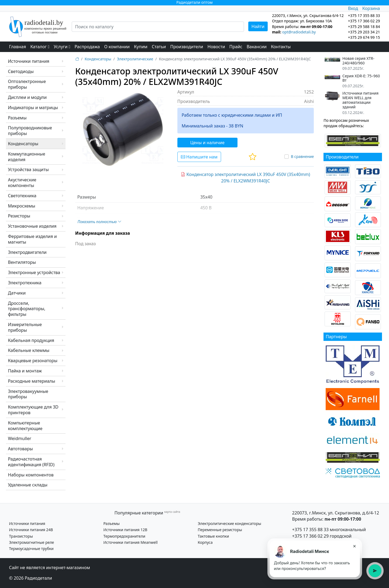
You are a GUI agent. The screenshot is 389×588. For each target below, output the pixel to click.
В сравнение (302, 156)
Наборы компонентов (31, 475)
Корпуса (205, 542)
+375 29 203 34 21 (364, 32)
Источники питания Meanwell (131, 542)
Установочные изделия (32, 226)
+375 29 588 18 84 (364, 27)
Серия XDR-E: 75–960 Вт (361, 78)
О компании (117, 47)
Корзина (371, 8)
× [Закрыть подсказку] (354, 546)
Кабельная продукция (31, 340)
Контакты (281, 47)
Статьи (159, 47)
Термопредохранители (124, 536)
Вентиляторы (22, 262)
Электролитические (135, 59)
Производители (187, 47)
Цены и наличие (207, 143)
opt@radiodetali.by (299, 32)
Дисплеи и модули (27, 97)
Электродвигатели (27, 252)
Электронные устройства (34, 272)
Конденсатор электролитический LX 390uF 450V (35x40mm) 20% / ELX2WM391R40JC (245, 178)
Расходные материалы (32, 381)
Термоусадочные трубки (31, 549)
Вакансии (257, 47)
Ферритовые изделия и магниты (32, 239)
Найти (258, 26)
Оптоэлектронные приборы (27, 84)
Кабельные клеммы (29, 350)
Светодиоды (21, 71)
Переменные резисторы (220, 530)
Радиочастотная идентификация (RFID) (31, 462)
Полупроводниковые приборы (30, 131)
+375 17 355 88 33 (311, 530)
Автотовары (20, 449)
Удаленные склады (28, 485)
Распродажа (87, 47)
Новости (216, 47)
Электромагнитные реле (32, 542)
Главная (18, 47)
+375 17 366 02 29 (311, 536)
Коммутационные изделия (27, 157)
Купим (141, 47)
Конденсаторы (23, 144)
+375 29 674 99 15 (364, 37)
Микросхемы (22, 206)
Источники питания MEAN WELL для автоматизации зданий (360, 100)
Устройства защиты (28, 170)
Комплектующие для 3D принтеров (33, 410)
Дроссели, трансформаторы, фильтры (27, 309)
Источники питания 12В (125, 530)
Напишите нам (199, 157)
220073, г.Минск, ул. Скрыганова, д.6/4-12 (336, 513)
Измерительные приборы (25, 327)
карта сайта (172, 512)
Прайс (236, 47)
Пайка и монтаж (25, 371)
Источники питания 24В (31, 530)
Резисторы (19, 216)
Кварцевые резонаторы (33, 361)
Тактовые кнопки (214, 536)
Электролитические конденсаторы (230, 523)
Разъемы (17, 118)
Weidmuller (20, 438)
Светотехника (22, 196)
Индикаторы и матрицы (33, 108)
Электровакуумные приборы (28, 394)
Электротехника (25, 283)
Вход (353, 8)
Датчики (17, 293)
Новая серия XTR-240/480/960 (358, 61)
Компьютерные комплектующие (25, 426)
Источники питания (29, 61)
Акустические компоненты (22, 183)
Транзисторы (21, 536)
